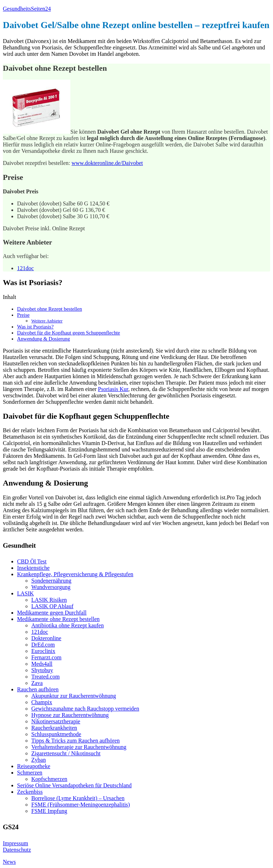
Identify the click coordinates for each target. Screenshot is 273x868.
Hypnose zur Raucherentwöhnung (70, 715)
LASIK (25, 593)
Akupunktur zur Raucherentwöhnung (74, 696)
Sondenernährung (51, 581)
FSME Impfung (49, 811)
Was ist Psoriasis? (35, 327)
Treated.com (45, 677)
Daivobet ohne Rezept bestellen (50, 309)
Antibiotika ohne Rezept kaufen (68, 625)
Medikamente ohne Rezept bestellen (58, 619)
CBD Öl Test (32, 561)
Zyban (39, 760)
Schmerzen (30, 773)
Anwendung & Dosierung (44, 339)
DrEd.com (43, 645)
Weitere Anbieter (47, 321)
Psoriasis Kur (113, 389)
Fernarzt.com (46, 657)
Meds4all (42, 664)
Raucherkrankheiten (54, 728)
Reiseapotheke (34, 766)
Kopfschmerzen (49, 779)
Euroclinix (43, 651)
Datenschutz (17, 850)
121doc (25, 268)
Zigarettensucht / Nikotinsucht (66, 753)
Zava (37, 683)
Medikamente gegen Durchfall (52, 613)
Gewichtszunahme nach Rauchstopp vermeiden (85, 709)
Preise (23, 315)
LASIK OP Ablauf (52, 606)
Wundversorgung (51, 587)
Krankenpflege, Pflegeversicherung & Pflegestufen (75, 574)
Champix (42, 702)
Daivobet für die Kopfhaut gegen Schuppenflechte (69, 333)
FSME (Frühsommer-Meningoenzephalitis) (81, 805)
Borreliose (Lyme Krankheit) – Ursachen (78, 798)
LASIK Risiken (49, 600)
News (9, 862)
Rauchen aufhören (38, 689)
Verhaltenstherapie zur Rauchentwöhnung (79, 747)
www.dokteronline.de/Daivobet (107, 163)
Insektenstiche (33, 568)
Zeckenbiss (30, 792)
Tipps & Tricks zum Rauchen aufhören (76, 741)
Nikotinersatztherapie (56, 721)
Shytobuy (42, 670)
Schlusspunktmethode (56, 734)
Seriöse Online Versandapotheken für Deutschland (74, 785)
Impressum (15, 843)
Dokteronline (46, 638)
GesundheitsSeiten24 (27, 9)
